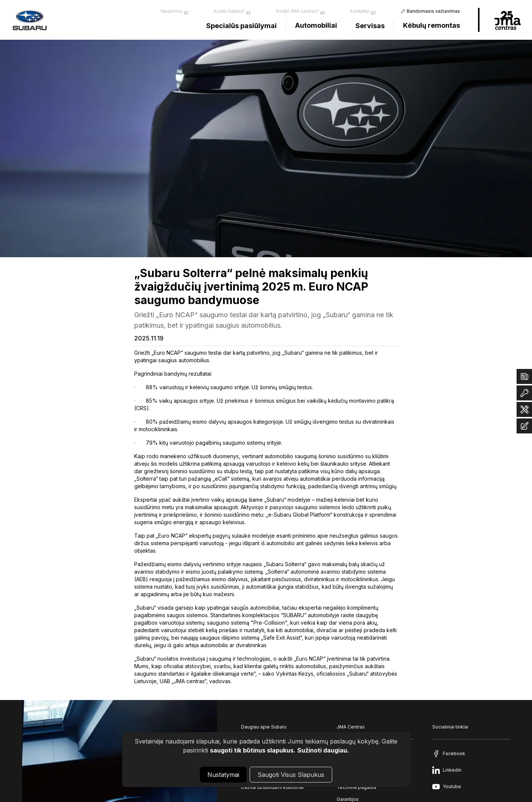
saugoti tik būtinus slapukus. (253, 750)
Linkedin (452, 770)
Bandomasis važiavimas (433, 11)
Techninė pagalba (356, 787)
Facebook (454, 753)
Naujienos (172, 11)
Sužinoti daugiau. (323, 750)
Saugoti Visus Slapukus (291, 775)
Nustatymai (223, 775)
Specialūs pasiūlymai (241, 26)
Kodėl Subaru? (229, 11)
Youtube (452, 786)
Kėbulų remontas (432, 25)
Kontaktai (360, 11)
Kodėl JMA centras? (297, 11)
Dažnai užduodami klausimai (272, 787)
